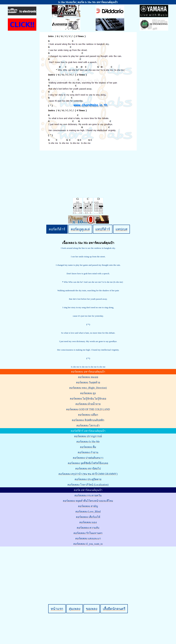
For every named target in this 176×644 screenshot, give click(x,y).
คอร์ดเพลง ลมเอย (88, 377)
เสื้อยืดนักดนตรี (114, 609)
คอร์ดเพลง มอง (88, 522)
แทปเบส (121, 229)
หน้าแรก (57, 609)
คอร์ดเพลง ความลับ (88, 528)
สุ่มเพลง (75, 609)
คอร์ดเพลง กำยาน (88, 452)
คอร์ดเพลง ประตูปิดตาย (88, 479)
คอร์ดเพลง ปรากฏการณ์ (88, 436)
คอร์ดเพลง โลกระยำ (88, 425)
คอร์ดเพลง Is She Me (88, 442)
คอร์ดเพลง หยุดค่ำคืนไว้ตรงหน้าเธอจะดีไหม (88, 501)
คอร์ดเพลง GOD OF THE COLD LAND (88, 409)
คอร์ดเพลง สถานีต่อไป (88, 468)
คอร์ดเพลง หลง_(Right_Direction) (88, 388)
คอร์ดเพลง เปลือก (88, 415)
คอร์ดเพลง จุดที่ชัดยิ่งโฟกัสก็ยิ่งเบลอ (88, 463)
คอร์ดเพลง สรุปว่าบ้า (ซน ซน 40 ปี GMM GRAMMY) (88, 474)
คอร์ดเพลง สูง (88, 393)
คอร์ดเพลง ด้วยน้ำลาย (88, 404)
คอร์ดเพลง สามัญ (88, 506)
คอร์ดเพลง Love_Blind (88, 512)
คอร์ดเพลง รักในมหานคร (88, 533)
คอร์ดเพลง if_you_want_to (88, 544)
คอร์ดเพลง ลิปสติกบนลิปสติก (88, 420)
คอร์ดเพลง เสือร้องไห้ (88, 517)
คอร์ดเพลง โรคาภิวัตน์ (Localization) (88, 485)
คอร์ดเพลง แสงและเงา (88, 538)
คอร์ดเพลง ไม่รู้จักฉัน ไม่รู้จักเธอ (88, 399)
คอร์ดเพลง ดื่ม (88, 447)
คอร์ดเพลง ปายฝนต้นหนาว (88, 458)
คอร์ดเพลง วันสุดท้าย (88, 382)
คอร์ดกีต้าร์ (57, 229)
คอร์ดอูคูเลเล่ (80, 229)
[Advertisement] (89, 570)
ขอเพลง (92, 609)
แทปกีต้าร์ (103, 229)
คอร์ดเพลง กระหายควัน (88, 495)
